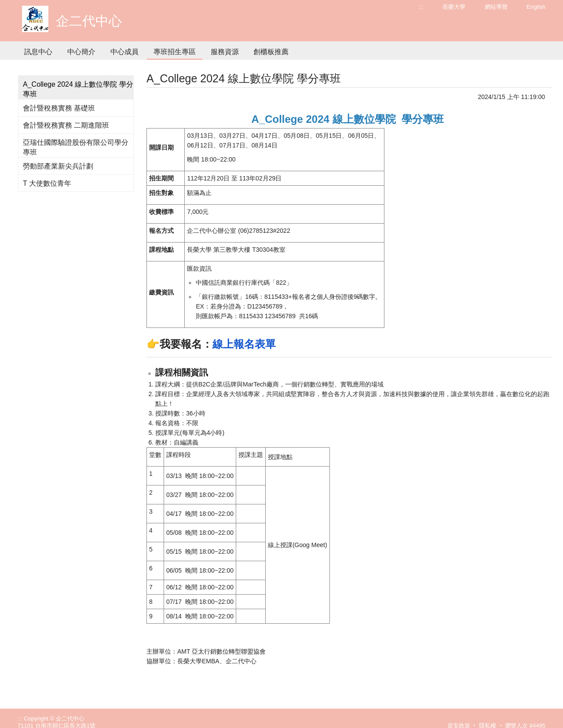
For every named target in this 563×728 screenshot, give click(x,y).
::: (421, 7)
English (536, 7)
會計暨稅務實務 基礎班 (59, 108)
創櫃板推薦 (271, 52)
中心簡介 (81, 52)
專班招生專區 (175, 52)
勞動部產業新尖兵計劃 (58, 166)
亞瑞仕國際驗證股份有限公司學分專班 (76, 147)
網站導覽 (496, 7)
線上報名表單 (244, 344)
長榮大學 (454, 7)
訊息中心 (38, 52)
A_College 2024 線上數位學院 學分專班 (78, 89)
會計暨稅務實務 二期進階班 (66, 125)
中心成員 (124, 52)
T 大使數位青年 (47, 183)
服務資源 (225, 52)
